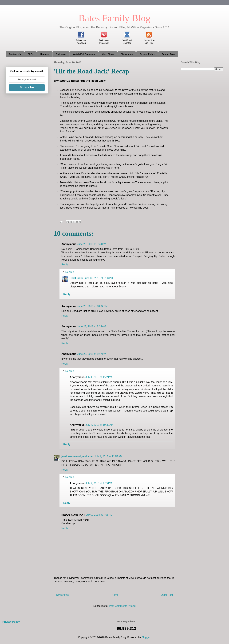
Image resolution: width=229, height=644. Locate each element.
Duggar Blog (168, 54)
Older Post (167, 595)
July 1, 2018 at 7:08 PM (99, 515)
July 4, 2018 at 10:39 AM (99, 425)
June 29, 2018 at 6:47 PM (92, 354)
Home (115, 595)
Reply (65, 265)
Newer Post (63, 595)
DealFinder (76, 278)
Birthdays (61, 54)
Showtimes (127, 54)
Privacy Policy (147, 54)
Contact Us (15, 54)
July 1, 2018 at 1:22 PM (99, 377)
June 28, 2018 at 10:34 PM (92, 306)
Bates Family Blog (114, 18)
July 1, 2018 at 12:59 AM (108, 456)
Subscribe (27, 87)
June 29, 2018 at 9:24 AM (91, 326)
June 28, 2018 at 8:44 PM (92, 244)
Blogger (146, 637)
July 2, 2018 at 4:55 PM (99, 483)
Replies (70, 272)
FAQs (31, 54)
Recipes (45, 54)
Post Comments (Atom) (122, 606)
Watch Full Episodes (84, 54)
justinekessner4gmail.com (77, 456)
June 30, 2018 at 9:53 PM (98, 278)
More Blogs (108, 54)
